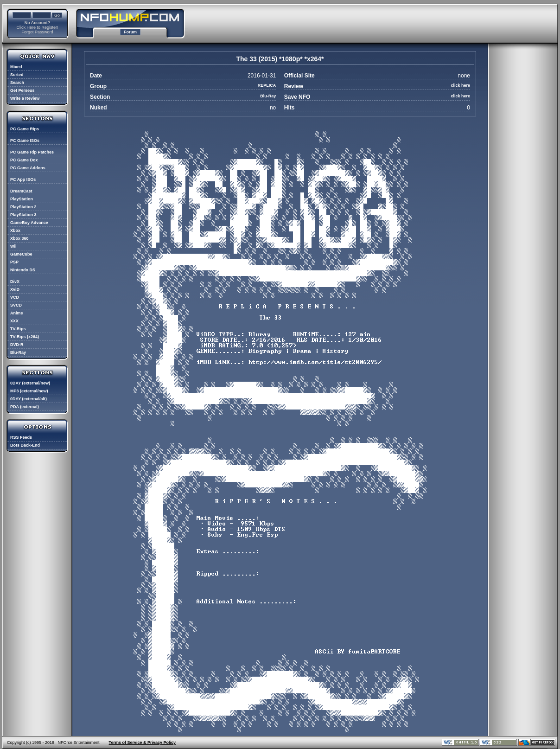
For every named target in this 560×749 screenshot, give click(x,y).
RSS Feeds (21, 437)
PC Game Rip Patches (32, 152)
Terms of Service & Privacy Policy (142, 743)
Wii (13, 246)
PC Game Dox (24, 160)
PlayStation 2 (23, 207)
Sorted (17, 75)
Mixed (16, 67)
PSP (14, 262)
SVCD (16, 305)
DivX (15, 282)
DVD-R (17, 345)
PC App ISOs (23, 179)
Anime (17, 313)
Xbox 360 (19, 238)
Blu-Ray (18, 352)
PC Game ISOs (25, 141)
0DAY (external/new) (30, 383)
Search (17, 83)
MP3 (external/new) (29, 391)
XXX (14, 321)
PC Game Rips (25, 129)
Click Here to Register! (37, 27)
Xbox (15, 230)
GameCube (21, 254)
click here (460, 85)
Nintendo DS (23, 270)
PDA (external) (25, 407)
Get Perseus (22, 90)
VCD (15, 297)
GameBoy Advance (29, 223)
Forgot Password (37, 32)
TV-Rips (18, 329)
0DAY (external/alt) (29, 399)
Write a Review (25, 98)
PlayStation (22, 199)
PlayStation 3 (23, 215)
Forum (130, 32)
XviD (15, 289)
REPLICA (267, 85)
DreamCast (21, 191)
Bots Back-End (25, 445)
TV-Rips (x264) (25, 337)
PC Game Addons (28, 168)
